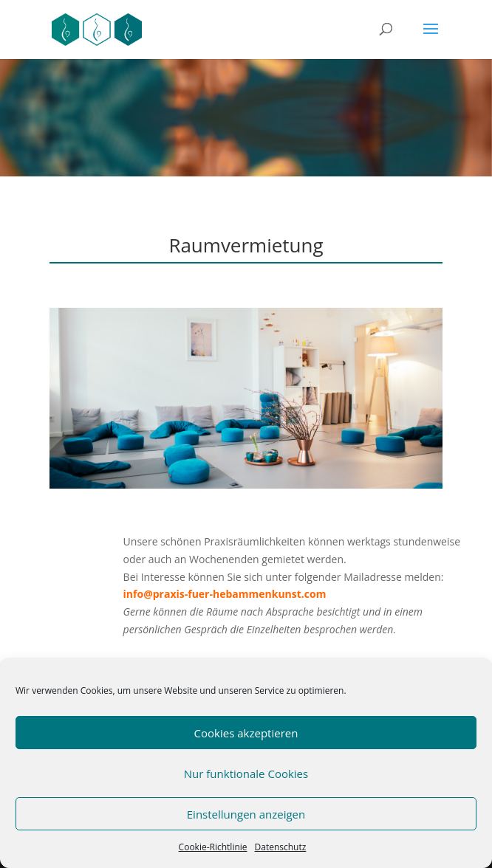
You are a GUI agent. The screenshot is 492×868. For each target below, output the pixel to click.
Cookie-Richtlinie (213, 847)
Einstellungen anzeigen (246, 814)
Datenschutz (281, 847)
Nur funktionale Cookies (246, 774)
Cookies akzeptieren (246, 733)
